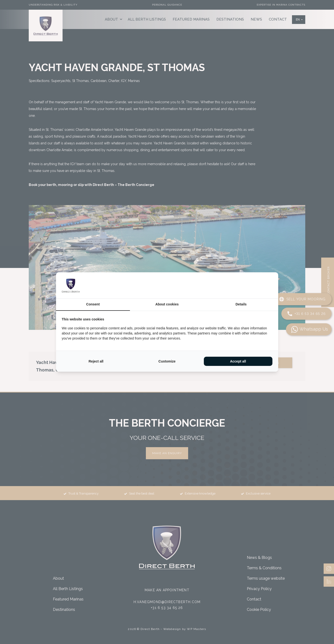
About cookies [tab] (167, 304)
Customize (167, 361)
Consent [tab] (93, 304)
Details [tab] (241, 304)
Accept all (238, 361)
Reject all (96, 361)
